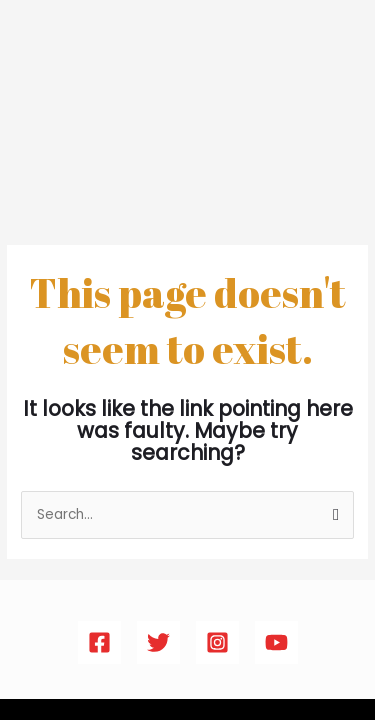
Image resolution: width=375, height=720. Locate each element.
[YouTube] (276, 642)
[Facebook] (99, 642)
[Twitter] (158, 642)
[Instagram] (217, 642)
